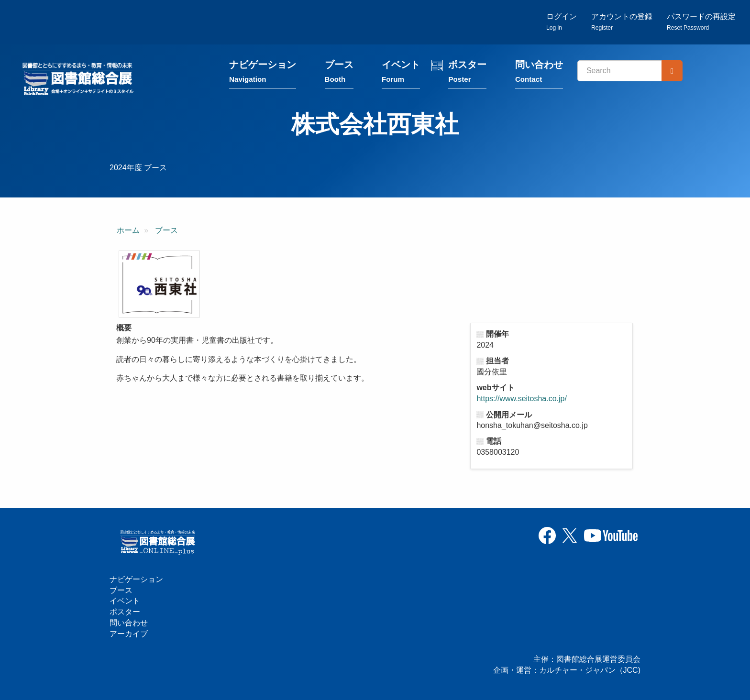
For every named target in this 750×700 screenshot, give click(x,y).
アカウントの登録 (622, 22)
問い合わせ (539, 73)
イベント (401, 73)
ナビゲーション (263, 73)
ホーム (128, 230)
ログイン (562, 22)
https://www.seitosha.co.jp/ (522, 399)
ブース (339, 73)
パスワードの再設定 (701, 22)
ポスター (467, 73)
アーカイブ (129, 634)
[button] (159, 284)
